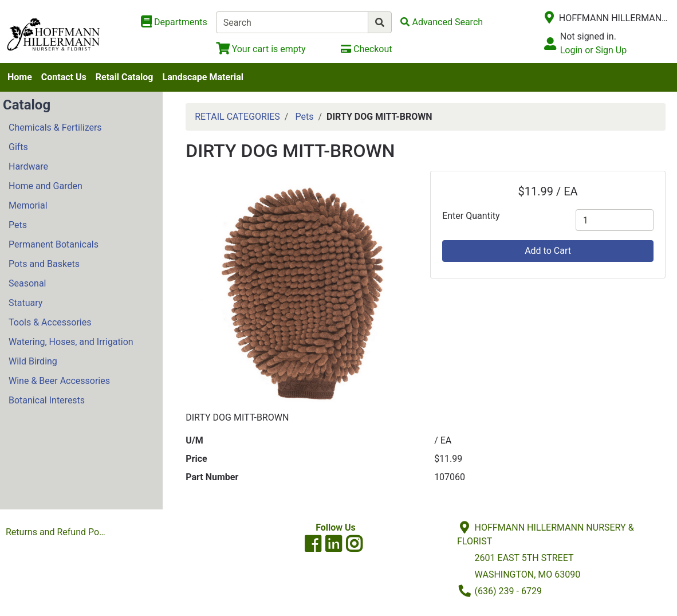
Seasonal (27, 283)
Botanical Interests (47, 400)
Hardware (28, 166)
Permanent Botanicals (54, 244)
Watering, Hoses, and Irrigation (71, 342)
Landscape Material (203, 77)
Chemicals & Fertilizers (55, 127)
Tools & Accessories (50, 322)
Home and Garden (46, 186)
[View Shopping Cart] (261, 49)
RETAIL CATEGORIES (237, 117)
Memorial (28, 205)
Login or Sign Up (593, 50)
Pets (18, 225)
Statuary (25, 303)
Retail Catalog (125, 77)
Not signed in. (588, 36)
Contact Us (64, 77)
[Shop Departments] (174, 22)
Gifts (18, 147)
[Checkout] (366, 49)
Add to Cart (548, 251)
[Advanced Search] (442, 22)
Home (20, 77)
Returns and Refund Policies (58, 532)
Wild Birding (33, 361)
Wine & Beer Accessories (59, 381)
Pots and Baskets (44, 264)
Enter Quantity (471, 216)
